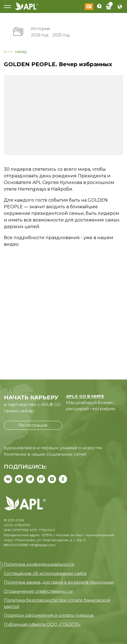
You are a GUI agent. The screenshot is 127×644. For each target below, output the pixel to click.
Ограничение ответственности (38, 591)
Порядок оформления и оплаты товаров (49, 615)
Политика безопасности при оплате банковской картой (57, 603)
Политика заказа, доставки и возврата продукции (59, 582)
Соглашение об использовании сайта (45, 573)
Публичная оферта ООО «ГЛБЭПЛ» (42, 624)
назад (15, 52)
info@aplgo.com (42, 545)
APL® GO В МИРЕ (85, 396)
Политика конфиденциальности (39, 564)
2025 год (61, 35)
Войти (89, 7)
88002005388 (16, 545)
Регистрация (33, 425)
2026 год (40, 35)
